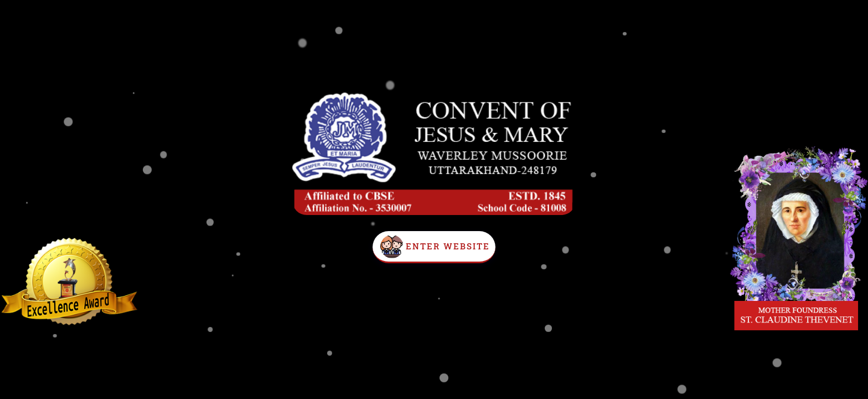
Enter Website (448, 246)
